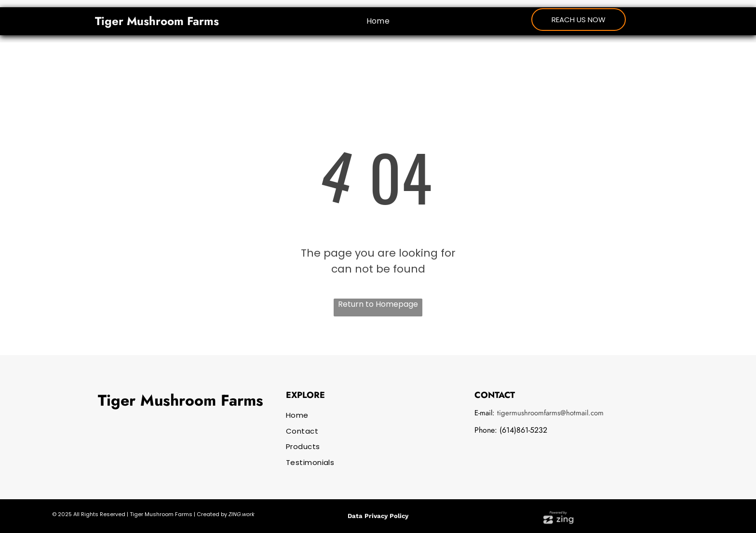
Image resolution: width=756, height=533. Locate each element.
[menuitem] (378, 21)
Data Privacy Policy (378, 516)
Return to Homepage (378, 304)
